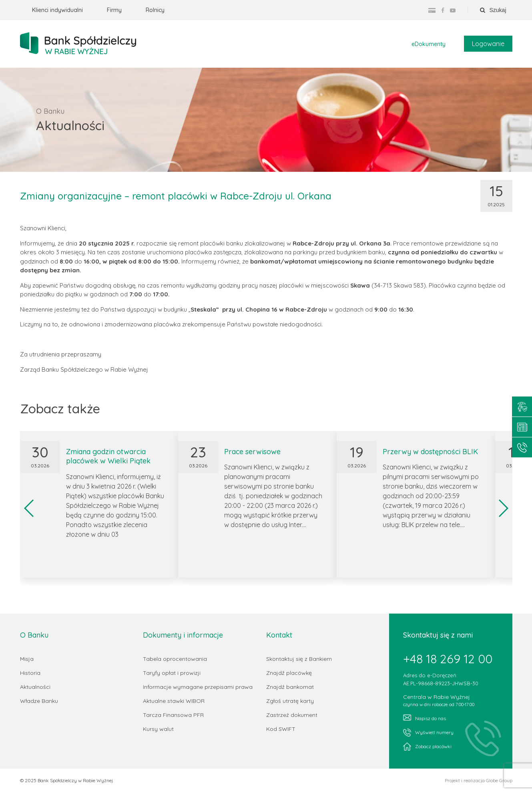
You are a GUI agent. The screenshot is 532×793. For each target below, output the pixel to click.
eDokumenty (429, 44)
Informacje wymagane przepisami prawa (198, 687)
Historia (30, 673)
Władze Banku (39, 701)
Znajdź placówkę (289, 673)
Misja (27, 659)
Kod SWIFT (281, 729)
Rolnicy (155, 10)
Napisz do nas (425, 718)
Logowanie (488, 44)
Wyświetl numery (428, 733)
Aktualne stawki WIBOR (174, 701)
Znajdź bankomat (290, 687)
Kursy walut (158, 729)
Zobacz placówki (427, 747)
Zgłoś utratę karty (290, 701)
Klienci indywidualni (57, 10)
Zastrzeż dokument (292, 715)
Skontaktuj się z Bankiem (299, 659)
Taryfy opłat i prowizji (172, 673)
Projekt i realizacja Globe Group (479, 781)
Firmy (114, 10)
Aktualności (35, 687)
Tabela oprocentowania (175, 659)
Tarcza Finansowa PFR (173, 715)
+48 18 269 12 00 (448, 659)
